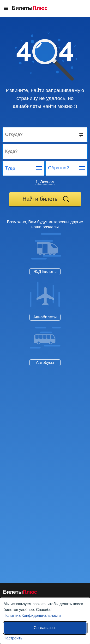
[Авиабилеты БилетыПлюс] (20, 593)
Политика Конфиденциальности (32, 615)
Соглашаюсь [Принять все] (45, 628)
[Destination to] (45, 151)
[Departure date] (24, 168)
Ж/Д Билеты (45, 272)
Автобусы (45, 363)
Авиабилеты (45, 317)
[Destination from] (45, 135)
